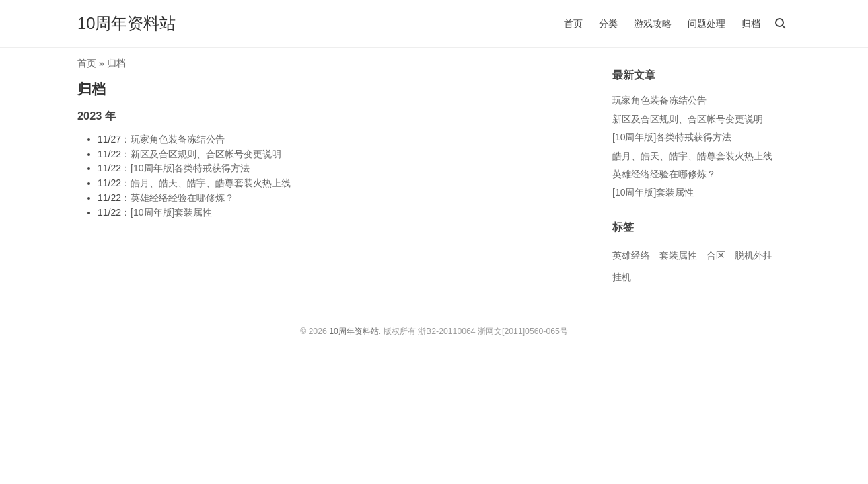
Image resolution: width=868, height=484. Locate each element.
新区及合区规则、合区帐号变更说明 (206, 154)
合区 (716, 255)
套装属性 (678, 255)
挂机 (622, 277)
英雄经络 (631, 255)
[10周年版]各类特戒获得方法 (190, 168)
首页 (573, 24)
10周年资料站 (126, 23)
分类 (608, 24)
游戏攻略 (653, 24)
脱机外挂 (754, 255)
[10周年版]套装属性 (171, 212)
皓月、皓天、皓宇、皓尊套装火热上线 (211, 183)
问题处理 (707, 24)
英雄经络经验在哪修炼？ (182, 198)
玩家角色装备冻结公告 (178, 139)
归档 (751, 24)
